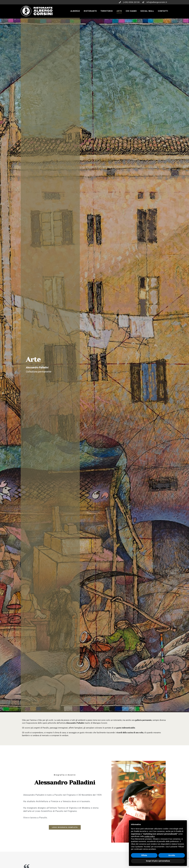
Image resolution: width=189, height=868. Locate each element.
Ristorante (90, 11)
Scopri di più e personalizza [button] (158, 861)
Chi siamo (131, 11)
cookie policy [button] (150, 836)
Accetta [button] (172, 855)
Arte (119, 11)
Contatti (163, 11)
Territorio (107, 11)
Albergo (75, 11)
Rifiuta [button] (144, 855)
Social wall (147, 11)
